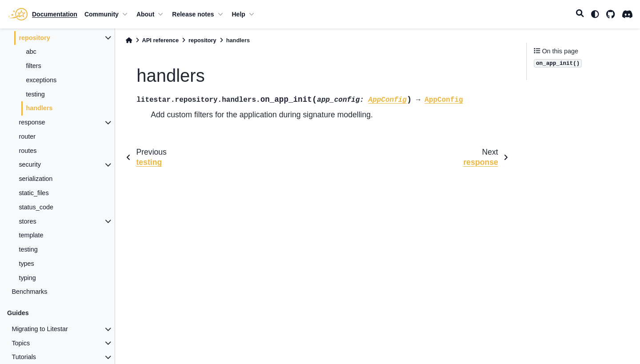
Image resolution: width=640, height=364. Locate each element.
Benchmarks (29, 292)
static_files (34, 193)
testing (35, 94)
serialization (36, 179)
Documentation (55, 14)
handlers (39, 108)
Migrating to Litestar (40, 329)
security (30, 164)
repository (34, 38)
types (26, 264)
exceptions (41, 80)
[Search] (580, 14)
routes (28, 151)
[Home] (129, 40)
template (31, 235)
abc (31, 52)
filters (33, 66)
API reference (161, 40)
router (27, 136)
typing (27, 278)
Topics (21, 343)
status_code (36, 207)
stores (27, 221)
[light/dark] (595, 14)
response (32, 122)
